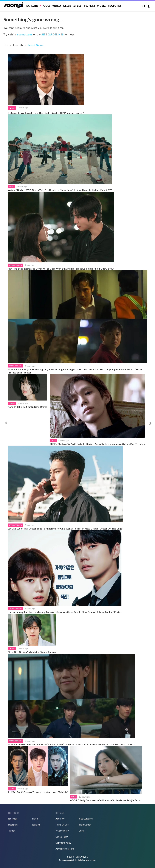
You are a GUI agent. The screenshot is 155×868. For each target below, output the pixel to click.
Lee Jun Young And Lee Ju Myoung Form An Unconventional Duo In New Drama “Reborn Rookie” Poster (65, 612)
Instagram (13, 825)
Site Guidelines (86, 819)
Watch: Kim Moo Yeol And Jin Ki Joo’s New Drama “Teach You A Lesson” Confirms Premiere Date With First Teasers (71, 744)
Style (77, 6)
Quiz (47, 6)
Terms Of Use (62, 825)
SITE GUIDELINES (52, 34)
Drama (12, 108)
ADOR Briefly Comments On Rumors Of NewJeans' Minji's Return (106, 800)
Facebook (13, 819)
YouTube (36, 825)
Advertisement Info (65, 849)
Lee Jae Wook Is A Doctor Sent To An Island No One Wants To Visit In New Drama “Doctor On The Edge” (65, 529)
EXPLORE (32, 6)
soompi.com (25, 34)
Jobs (81, 831)
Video (57, 6)
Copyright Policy (63, 843)
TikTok (35, 819)
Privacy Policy (62, 831)
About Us (60, 819)
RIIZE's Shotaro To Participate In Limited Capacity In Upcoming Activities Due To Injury (97, 444)
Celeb (67, 6)
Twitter (11, 831)
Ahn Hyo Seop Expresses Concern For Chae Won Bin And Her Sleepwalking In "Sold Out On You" (61, 269)
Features (115, 6)
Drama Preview (15, 265)
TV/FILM (89, 6)
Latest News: (36, 45)
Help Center (85, 825)
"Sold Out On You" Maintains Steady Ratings (32, 652)
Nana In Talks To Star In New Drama (27, 407)
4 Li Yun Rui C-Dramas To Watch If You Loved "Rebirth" (38, 792)
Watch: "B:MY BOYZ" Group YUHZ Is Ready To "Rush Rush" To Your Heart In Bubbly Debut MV (60, 190)
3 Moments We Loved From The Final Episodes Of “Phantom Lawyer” (46, 113)
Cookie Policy (62, 837)
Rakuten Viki (84, 860)
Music (101, 6)
